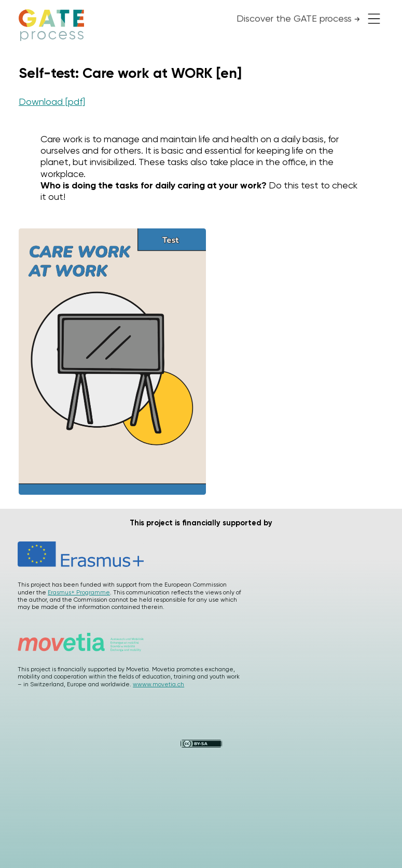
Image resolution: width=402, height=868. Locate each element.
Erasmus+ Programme (79, 592)
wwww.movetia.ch (158, 684)
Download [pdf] (52, 101)
